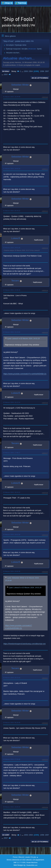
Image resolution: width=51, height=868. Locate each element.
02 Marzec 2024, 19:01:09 (12, 535)
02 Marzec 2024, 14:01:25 (12, 248)
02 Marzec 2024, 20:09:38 (12, 571)
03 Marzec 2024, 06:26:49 (12, 723)
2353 (26, 71)
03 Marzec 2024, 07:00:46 (12, 759)
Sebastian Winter (20, 85)
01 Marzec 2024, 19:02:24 (12, 169)
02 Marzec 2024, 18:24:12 (12, 492)
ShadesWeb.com (32, 865)
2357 (47, 71)
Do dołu (6, 71)
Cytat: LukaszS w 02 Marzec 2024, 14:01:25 (23, 339)
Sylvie (39, 49)
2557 (6, 74)
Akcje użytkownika (40, 78)
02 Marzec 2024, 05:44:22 (12, 211)
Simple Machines (32, 862)
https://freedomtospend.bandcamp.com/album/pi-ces (24, 644)
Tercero (15, 281)
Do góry (6, 835)
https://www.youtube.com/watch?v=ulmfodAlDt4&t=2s (25, 374)
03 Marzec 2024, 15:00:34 (12, 807)
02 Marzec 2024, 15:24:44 (12, 332)
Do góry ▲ (35, 857)
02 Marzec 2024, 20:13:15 (12, 678)
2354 (31, 71)
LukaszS (16, 238)
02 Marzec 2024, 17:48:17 (12, 453)
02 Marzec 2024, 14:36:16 (12, 290)
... (23, 71)
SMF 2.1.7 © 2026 (19, 862)
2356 (42, 71)
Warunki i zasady (24, 857)
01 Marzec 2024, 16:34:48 (12, 97)
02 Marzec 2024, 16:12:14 (12, 402)
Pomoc (15, 857)
